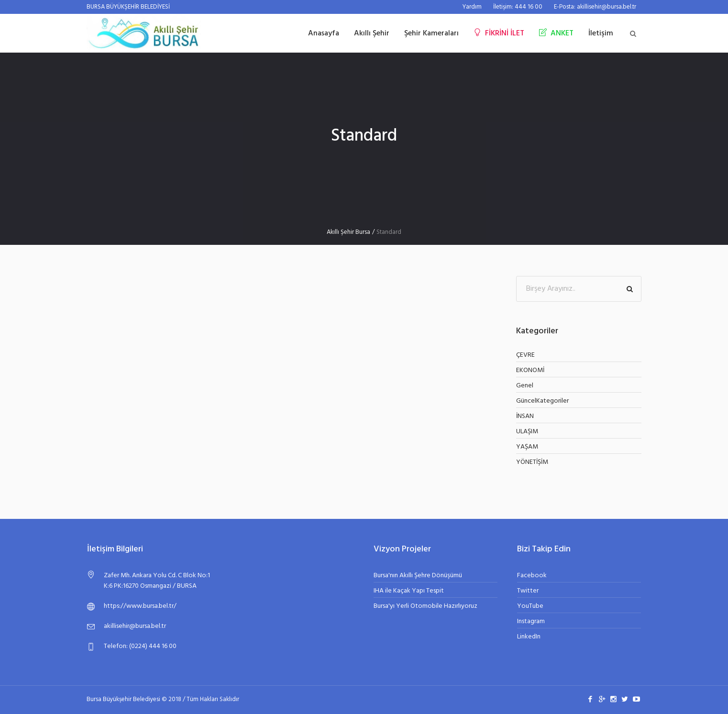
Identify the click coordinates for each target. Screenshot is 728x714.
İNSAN (525, 416)
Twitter (528, 591)
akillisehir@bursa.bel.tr (135, 626)
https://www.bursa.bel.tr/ (140, 606)
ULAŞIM (527, 432)
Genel (525, 386)
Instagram (531, 621)
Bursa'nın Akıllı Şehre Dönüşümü (418, 576)
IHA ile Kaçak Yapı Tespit (409, 591)
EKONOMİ (530, 370)
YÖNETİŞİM (532, 462)
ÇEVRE (525, 355)
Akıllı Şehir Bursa (348, 232)
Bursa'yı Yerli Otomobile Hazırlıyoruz (425, 606)
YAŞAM (527, 447)
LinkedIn (529, 637)
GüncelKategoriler (542, 401)
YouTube (530, 606)
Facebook (532, 576)
